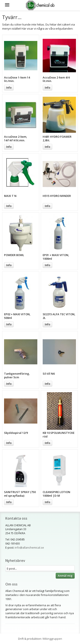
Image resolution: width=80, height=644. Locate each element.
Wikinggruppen (52, 639)
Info (9, 87)
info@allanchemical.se (29, 547)
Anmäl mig (65, 576)
